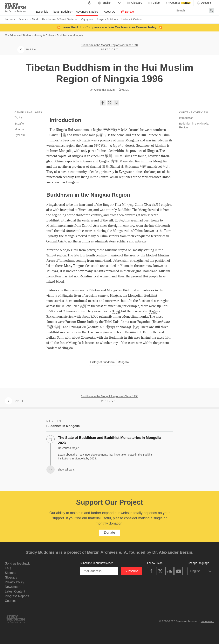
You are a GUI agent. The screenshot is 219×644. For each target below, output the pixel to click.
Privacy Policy (15, 582)
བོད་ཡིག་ (19, 118)
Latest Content (15, 591)
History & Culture (132, 19)
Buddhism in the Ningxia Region (194, 125)
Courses (178, 3)
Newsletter (12, 587)
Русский (20, 135)
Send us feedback (17, 563)
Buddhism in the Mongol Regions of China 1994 (109, 45)
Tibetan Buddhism (62, 12)
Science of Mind (28, 19)
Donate (128, 12)
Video (154, 3)
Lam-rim (10, 19)
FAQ (8, 568)
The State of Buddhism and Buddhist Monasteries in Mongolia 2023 (110, 440)
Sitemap (11, 573)
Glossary (134, 3)
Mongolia (123, 362)
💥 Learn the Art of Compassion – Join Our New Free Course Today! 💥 (109, 27)
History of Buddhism (103, 362)
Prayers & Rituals (107, 19)
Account (204, 3)
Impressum (207, 621)
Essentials (42, 12)
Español (20, 124)
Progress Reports (17, 596)
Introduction (186, 118)
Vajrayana (87, 19)
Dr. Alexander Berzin (102, 90)
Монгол (19, 129)
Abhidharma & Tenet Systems (59, 19)
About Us (110, 12)
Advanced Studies (87, 12)
